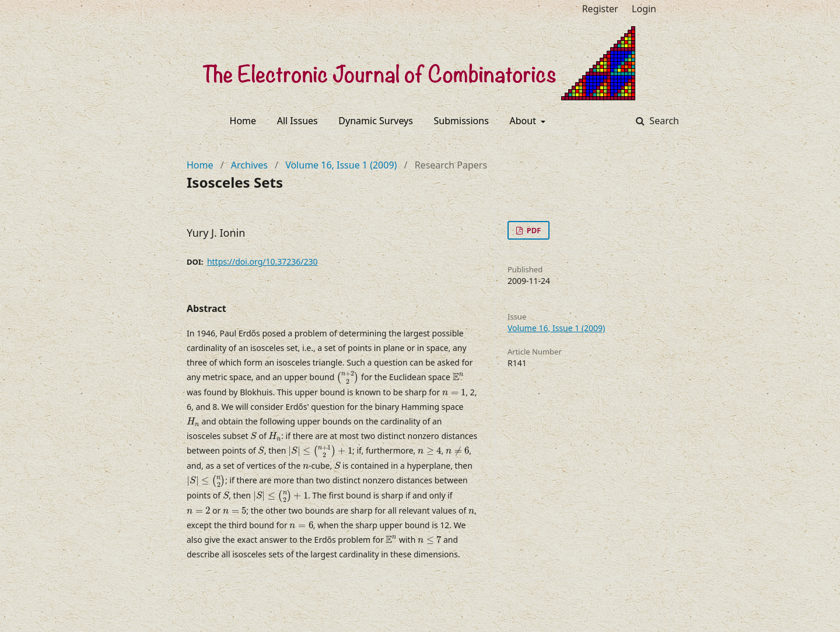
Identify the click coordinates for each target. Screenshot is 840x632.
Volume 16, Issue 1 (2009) (341, 165)
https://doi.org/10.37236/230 (262, 261)
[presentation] (348, 378)
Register (600, 9)
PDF (533, 230)
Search (663, 121)
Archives (249, 165)
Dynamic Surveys (376, 121)
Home (243, 121)
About (524, 121)
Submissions (461, 121)
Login (644, 9)
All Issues (297, 121)
